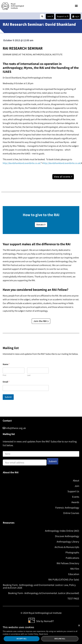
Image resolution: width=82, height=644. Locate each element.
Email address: (25, 462)
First (4, 375)
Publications (72, 558)
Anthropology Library (68, 542)
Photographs (72, 552)
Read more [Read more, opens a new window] (44, 634)
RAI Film (75, 569)
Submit (8, 397)
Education (74, 574)
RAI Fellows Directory (68, 563)
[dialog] (41, 633)
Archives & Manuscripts (67, 547)
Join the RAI (41, 321)
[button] (76, 6)
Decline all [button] (60, 639)
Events (76, 497)
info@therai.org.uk (14, 428)
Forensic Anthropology (67, 508)
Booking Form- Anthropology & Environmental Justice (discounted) (44, 593)
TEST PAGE (73, 598)
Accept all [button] (22, 639)
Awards (75, 502)
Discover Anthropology (67, 536)
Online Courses (71, 513)
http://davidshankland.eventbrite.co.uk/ (22, 163)
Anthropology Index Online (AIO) (62, 531)
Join (77, 486)
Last (29, 375)
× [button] (79, 626)
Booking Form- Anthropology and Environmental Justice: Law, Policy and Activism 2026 (39, 586)
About (76, 480)
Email (6, 382)
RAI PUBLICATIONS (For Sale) (64, 580)
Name (6, 449)
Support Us (73, 491)
